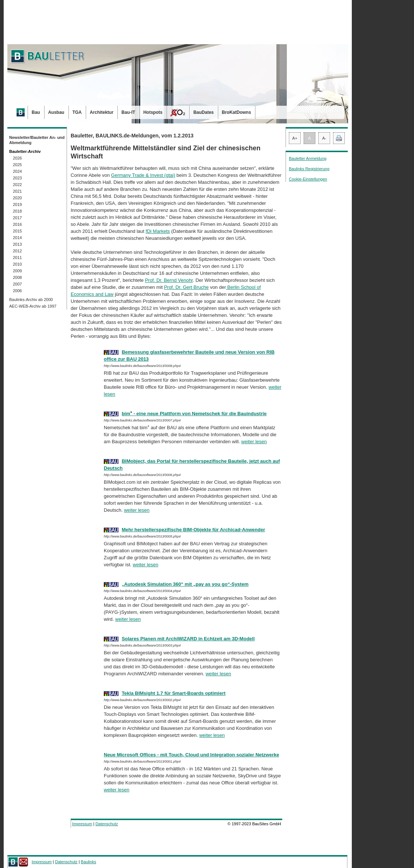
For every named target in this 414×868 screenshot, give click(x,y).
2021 (17, 191)
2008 (17, 277)
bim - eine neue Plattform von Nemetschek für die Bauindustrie (194, 414)
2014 (17, 238)
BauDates (203, 112)
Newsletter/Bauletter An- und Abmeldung (37, 140)
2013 (17, 244)
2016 (17, 224)
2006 (17, 291)
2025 (17, 165)
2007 (17, 284)
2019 (17, 204)
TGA (77, 112)
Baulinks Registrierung (309, 169)
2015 (17, 231)
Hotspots (153, 112)
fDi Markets (158, 231)
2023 (17, 178)
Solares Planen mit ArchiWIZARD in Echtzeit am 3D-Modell (188, 639)
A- (324, 138)
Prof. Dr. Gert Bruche (186, 287)
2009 (17, 271)
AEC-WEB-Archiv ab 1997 (33, 306)
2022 (17, 185)
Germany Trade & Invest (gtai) (143, 175)
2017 (17, 218)
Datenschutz (107, 824)
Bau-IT (128, 112)
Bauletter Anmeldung (308, 158)
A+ (295, 138)
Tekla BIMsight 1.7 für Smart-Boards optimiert (174, 693)
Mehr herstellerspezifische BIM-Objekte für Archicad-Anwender (194, 530)
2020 (17, 198)
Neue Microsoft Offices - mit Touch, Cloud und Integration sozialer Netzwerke (191, 755)
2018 (17, 211)
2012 (17, 251)
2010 (17, 264)
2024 (17, 171)
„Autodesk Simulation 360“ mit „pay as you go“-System (185, 584)
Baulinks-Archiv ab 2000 (31, 300)
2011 (17, 258)
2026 (17, 158)
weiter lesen (254, 442)
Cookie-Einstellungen (308, 179)
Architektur (102, 112)
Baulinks (89, 862)
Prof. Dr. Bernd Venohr (169, 280)
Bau (36, 112)
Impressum (82, 824)
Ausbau (56, 112)
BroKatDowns (236, 112)
